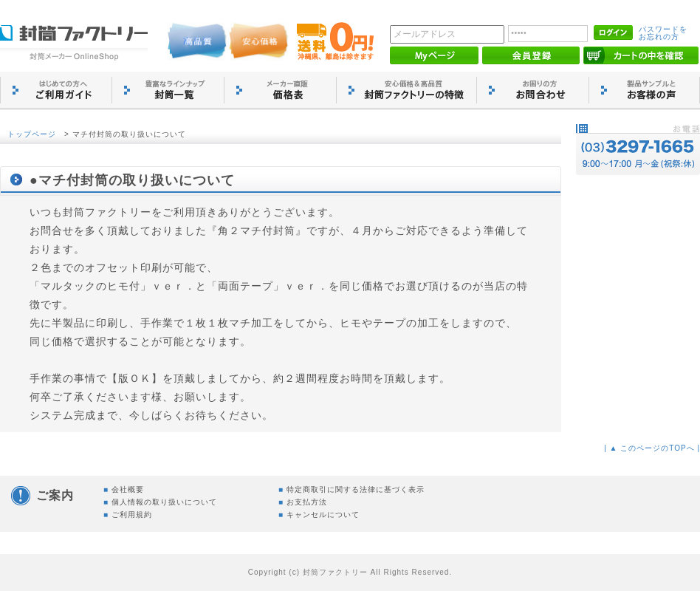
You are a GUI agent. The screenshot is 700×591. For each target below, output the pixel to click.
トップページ (32, 134)
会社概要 (128, 489)
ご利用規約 (132, 515)
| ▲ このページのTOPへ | (652, 448)
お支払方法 (307, 502)
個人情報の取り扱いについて (164, 502)
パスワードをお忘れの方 (663, 33)
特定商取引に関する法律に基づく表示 (356, 489)
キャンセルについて (323, 515)
